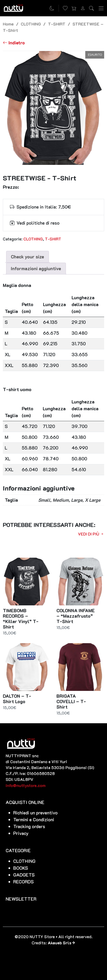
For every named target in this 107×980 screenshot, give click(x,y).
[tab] (27, 257)
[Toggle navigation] (101, 8)
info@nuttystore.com (26, 785)
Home (8, 24)
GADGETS (24, 875)
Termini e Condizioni (34, 820)
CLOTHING (31, 24)
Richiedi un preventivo (35, 813)
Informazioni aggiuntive (36, 268)
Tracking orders (29, 826)
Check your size (27, 257)
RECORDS (24, 882)
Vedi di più (91, 534)
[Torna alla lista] (14, 43)
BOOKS (21, 868)
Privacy (21, 833)
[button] (74, 8)
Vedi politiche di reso (38, 223)
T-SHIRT (57, 24)
